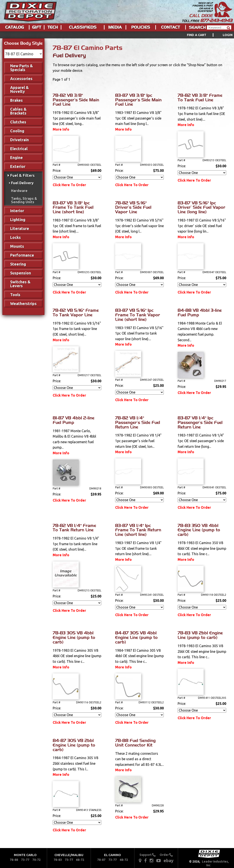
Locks (16, 237)
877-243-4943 (216, 20)
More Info (61, 129)
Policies (141, 27)
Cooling (17, 131)
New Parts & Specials (22, 68)
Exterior (18, 166)
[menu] (117, 35)
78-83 (58, 860)
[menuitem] (205, 35)
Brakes (16, 100)
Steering (18, 264)
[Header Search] (219, 27)
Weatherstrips (23, 304)
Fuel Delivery (22, 183)
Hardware (19, 191)
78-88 (14, 860)
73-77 (25, 860)
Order (166, 855)
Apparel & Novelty (20, 89)
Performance (22, 255)
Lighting (18, 220)
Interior (17, 211)
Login (228, 35)
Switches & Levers (20, 284)
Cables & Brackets (18, 111)
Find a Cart (197, 35)
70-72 (36, 860)
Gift (37, 27)
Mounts (17, 246)
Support (148, 855)
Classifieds (83, 27)
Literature (20, 228)
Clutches (18, 122)
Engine (16, 158)
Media (115, 27)
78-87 (101, 860)
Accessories (21, 79)
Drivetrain (20, 140)
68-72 (80, 860)
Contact (171, 27)
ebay (169, 861)
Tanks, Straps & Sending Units (24, 200)
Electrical (19, 149)
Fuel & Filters (22, 175)
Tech (53, 27)
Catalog (15, 27)
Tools (15, 295)
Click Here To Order (69, 185)
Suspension (21, 273)
